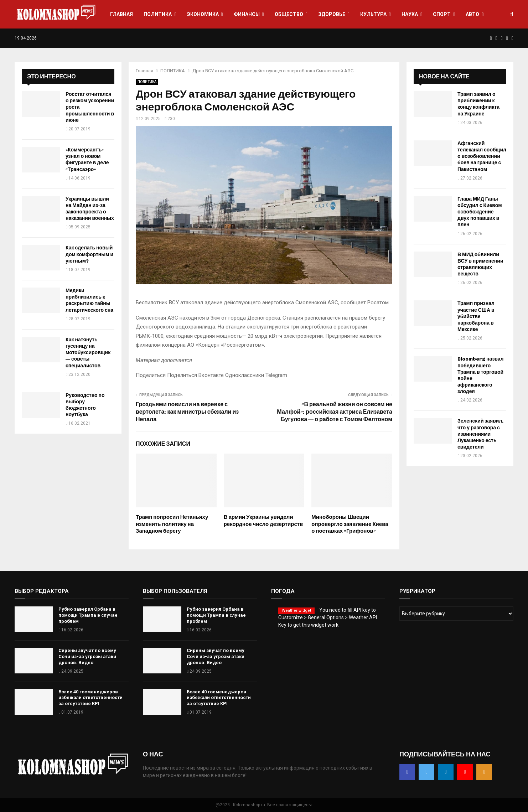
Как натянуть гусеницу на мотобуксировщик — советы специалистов (88, 353)
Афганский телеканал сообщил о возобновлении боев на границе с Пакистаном (482, 156)
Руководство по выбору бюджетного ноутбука (85, 405)
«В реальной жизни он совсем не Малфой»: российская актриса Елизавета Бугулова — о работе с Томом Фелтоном (335, 412)
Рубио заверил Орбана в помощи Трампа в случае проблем (88, 615)
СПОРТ (442, 14)
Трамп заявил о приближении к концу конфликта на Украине (478, 104)
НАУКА (410, 14)
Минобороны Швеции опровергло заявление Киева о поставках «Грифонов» (350, 524)
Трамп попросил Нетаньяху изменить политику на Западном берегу (172, 524)
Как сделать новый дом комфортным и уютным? (89, 254)
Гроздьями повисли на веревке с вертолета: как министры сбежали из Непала (187, 412)
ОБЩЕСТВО (289, 14)
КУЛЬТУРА (373, 14)
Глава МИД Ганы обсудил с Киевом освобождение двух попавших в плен (480, 212)
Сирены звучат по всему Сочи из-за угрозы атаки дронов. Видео (87, 656)
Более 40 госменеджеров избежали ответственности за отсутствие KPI (90, 698)
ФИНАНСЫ (247, 14)
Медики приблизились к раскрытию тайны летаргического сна (89, 300)
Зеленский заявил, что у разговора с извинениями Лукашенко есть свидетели (480, 434)
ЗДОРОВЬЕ (332, 14)
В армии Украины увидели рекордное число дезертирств (263, 521)
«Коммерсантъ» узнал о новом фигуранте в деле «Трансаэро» (87, 160)
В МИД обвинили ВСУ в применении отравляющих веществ (480, 264)
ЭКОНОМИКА (203, 14)
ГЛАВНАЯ (121, 14)
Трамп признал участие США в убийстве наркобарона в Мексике (476, 316)
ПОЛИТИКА (158, 14)
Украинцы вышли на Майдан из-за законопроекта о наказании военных (90, 209)
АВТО (472, 14)
